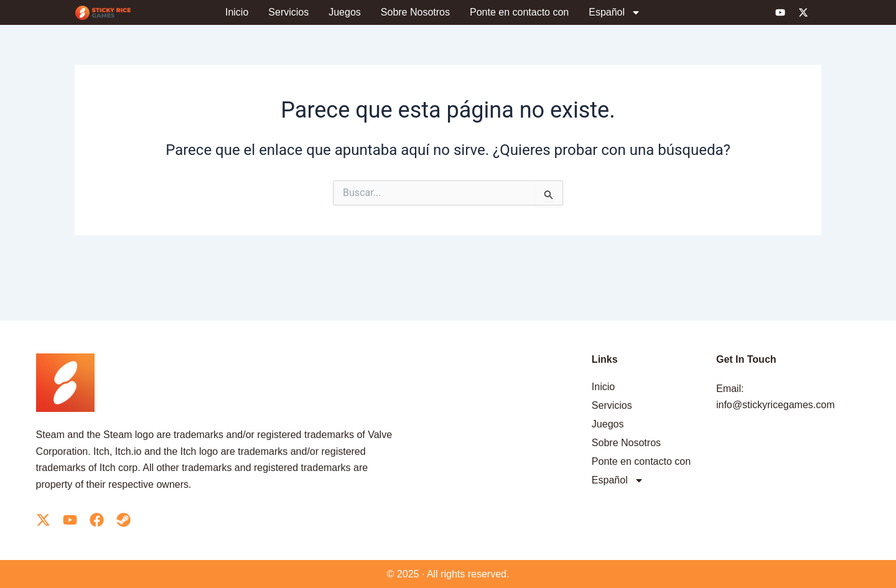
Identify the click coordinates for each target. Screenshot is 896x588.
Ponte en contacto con (519, 12)
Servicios (288, 12)
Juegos (345, 12)
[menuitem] (615, 12)
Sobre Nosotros (415, 12)
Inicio (237, 12)
